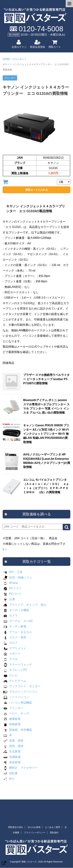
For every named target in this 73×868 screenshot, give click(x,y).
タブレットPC (15, 670)
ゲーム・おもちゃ (17, 632)
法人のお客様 (34, 827)
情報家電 (12, 724)
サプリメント (14, 648)
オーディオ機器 (16, 610)
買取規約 (54, 833)
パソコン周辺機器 (17, 703)
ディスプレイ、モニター (22, 686)
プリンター (13, 708)
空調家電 (12, 757)
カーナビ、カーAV (18, 621)
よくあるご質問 (52, 827)
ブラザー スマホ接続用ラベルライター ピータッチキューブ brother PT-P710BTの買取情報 (46, 379)
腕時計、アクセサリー (20, 768)
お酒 (9, 599)
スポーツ (12, 654)
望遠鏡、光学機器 (17, 730)
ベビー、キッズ (16, 713)
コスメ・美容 (14, 637)
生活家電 (12, 751)
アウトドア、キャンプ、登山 (24, 605)
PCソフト (12, 588)
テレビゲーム (14, 681)
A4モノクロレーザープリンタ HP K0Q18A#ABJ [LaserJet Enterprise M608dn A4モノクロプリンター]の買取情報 (47, 461)
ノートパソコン (16, 697)
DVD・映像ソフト (17, 578)
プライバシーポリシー (35, 833)
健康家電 (12, 719)
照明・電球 (13, 746)
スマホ (10, 659)
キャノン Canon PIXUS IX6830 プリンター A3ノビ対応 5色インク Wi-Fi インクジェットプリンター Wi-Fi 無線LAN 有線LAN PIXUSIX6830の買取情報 (46, 434)
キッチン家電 (14, 626)
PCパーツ (12, 594)
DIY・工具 (13, 572)
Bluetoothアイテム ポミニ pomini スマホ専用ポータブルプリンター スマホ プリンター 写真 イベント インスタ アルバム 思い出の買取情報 (46, 406)
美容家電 (12, 762)
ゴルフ (10, 643)
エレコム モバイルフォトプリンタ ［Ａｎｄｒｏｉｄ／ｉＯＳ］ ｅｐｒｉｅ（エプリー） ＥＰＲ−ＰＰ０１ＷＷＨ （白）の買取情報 (46, 486)
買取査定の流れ (16, 827)
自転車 (10, 773)
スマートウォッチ (17, 665)
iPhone (10, 583)
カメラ (10, 615)
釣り (9, 779)
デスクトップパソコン (20, 692)
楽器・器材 (13, 741)
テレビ (10, 675)
